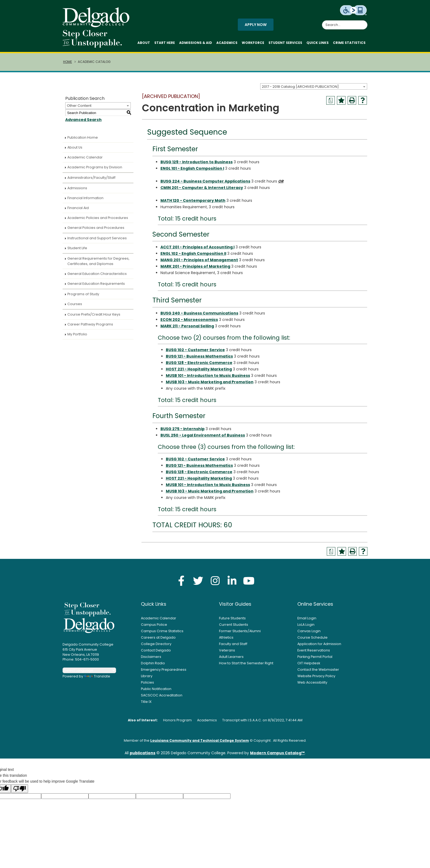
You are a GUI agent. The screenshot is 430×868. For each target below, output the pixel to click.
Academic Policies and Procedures (98, 218)
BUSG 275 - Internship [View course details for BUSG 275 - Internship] (183, 429)
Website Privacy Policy (316, 676)
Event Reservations (314, 650)
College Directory (156, 644)
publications (143, 753)
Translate (97, 676)
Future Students (232, 618)
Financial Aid (78, 208)
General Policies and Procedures (96, 228)
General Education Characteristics (97, 274)
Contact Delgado (156, 650)
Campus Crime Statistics (162, 631)
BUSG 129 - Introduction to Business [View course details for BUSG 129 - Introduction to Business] (197, 162)
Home (68, 62)
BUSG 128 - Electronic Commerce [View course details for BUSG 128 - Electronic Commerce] (199, 363)
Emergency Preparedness (164, 670)
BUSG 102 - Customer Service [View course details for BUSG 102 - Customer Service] (195, 350)
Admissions (77, 188)
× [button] (307, 860)
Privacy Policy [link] (254, 861)
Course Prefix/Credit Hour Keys (94, 314)
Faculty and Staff (233, 644)
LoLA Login (306, 625)
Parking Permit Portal (315, 657)
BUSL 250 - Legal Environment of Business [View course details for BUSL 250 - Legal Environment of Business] (203, 435)
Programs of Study (83, 294)
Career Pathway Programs (90, 324)
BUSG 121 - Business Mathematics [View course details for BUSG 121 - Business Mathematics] (199, 356)
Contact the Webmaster (318, 670)
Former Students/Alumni (240, 631)
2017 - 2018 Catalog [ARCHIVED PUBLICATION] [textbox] (300, 87)
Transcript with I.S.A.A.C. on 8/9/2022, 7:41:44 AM (262, 720)
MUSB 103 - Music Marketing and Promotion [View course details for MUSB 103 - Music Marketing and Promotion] (210, 382)
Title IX (146, 702)
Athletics (226, 637)
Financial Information (85, 198)
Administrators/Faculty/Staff (91, 178)
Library (147, 676)
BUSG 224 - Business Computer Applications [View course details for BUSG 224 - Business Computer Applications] (205, 181)
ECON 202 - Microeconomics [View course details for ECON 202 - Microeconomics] (189, 320)
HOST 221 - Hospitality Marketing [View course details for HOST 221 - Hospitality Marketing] (199, 369)
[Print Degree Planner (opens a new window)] (331, 100)
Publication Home (83, 137)
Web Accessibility (312, 682)
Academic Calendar (85, 157)
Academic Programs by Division (95, 167)
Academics (227, 43)
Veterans (227, 650)
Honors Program (177, 720)
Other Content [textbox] (79, 106)
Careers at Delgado (158, 637)
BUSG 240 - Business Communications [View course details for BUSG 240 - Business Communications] (199, 313)
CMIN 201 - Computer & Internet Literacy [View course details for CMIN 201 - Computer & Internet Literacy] (202, 188)
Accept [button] (291, 861)
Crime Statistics (349, 43)
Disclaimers (151, 657)
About (144, 43)
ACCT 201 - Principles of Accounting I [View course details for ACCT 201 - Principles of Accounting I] (197, 247)
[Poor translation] (20, 789)
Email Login (307, 618)
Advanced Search (83, 120)
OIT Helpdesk (309, 663)
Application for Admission (319, 644)
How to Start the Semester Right (246, 663)
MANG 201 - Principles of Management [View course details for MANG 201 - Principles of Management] (199, 260)
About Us (75, 147)
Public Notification (156, 689)
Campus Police (154, 625)
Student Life (77, 248)
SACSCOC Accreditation (162, 695)
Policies (147, 682)
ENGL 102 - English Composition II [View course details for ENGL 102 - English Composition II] (193, 253)
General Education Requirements (96, 284)
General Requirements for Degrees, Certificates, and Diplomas (98, 261)
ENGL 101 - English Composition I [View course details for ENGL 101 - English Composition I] (192, 168)
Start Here (165, 43)
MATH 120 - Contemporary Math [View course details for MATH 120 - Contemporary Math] (193, 200)
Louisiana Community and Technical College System (200, 740)
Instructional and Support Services (97, 238)
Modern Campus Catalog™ (277, 753)
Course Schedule (312, 637)
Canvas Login (309, 631)
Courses (75, 304)
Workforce (253, 43)
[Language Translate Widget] (89, 670)
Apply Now (256, 25)
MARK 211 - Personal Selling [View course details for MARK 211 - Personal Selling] (187, 326)
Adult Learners (231, 657)
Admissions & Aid (196, 43)
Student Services (285, 43)
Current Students (234, 625)
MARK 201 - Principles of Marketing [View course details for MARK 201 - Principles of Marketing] (195, 266)
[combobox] (314, 86)
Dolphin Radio (153, 663)
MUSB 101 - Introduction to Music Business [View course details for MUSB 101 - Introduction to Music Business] (208, 376)
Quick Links (318, 43)
